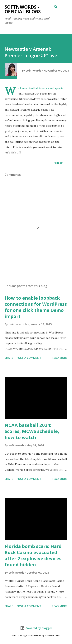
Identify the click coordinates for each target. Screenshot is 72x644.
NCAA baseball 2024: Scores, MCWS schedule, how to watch (32, 431)
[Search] (56, 7)
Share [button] (59, 163)
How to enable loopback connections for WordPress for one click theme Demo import (36, 307)
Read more (60, 358)
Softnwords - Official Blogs (23, 9)
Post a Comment (29, 358)
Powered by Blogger (36, 628)
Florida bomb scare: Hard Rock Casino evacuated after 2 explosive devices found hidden (33, 555)
